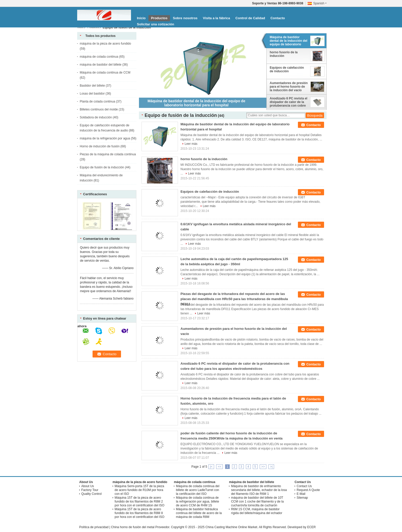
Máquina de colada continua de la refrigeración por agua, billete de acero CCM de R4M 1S (197, 502)
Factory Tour (90, 490)
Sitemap (302, 498)
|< (211, 467)
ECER (311, 527)
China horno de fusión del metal (133, 527)
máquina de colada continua (99, 57)
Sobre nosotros (185, 18)
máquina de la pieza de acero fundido (105, 44)
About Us (88, 486)
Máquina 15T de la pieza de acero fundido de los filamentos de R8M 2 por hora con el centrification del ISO (139, 502)
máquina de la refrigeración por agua (105, 138)
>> (263, 467)
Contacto (278, 18)
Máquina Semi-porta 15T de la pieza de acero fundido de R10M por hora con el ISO (139, 490)
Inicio (141, 18)
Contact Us (304, 486)
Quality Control (91, 494)
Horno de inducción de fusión (100, 146)
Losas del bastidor (92, 94)
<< (219, 467)
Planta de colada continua (97, 101)
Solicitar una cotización (155, 24)
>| (271, 467)
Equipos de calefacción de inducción (287, 69)
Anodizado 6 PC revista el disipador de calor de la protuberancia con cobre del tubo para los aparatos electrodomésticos (289, 102)
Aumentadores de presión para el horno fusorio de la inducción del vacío (289, 87)
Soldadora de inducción (96, 117)
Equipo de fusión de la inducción (102, 167)
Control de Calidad (250, 18)
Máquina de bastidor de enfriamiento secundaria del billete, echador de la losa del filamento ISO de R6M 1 (259, 490)
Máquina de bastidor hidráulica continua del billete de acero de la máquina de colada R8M (199, 513)
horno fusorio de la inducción (284, 54)
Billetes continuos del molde (99, 109)
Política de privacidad (94, 527)
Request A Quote (308, 490)
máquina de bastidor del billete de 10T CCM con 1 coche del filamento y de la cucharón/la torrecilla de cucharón (257, 502)
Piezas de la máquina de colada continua (108, 154)
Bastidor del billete (92, 86)
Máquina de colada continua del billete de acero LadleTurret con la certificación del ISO (198, 490)
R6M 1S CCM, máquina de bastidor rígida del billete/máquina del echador (257, 511)
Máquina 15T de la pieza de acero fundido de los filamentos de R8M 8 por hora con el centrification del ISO (139, 513)
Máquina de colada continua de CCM (105, 73)
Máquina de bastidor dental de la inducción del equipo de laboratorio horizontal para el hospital (289, 41)
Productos (159, 18)
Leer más (191, 144)
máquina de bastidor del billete (101, 65)
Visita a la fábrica (216, 18)
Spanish (320, 3)
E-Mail (301, 494)
